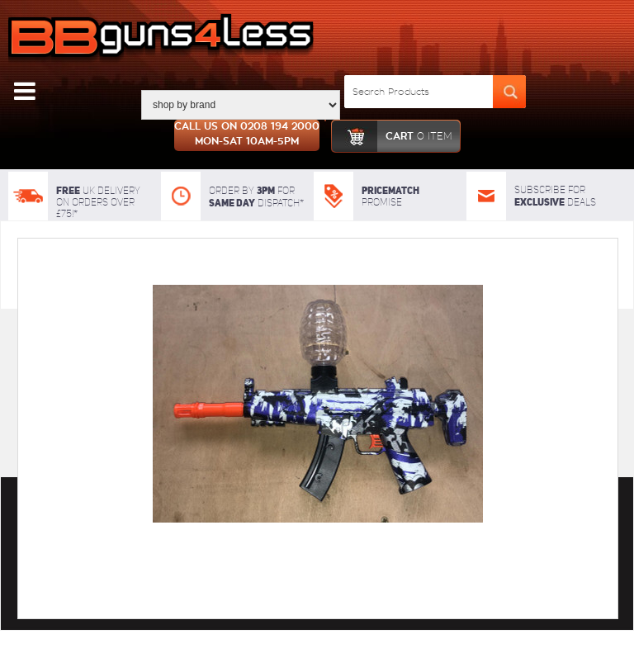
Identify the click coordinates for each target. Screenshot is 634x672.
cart (392, 136)
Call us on (247, 135)
